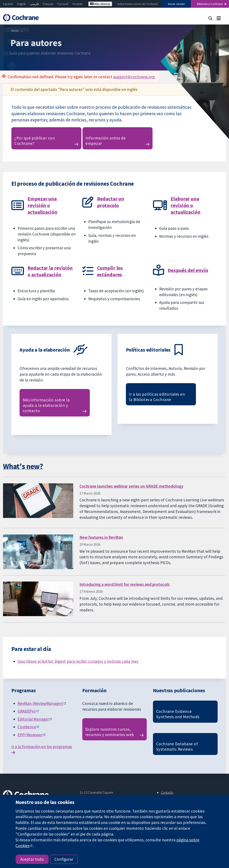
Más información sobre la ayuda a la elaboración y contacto (46, 405)
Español (8, 4)
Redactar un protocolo (111, 202)
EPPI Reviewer (30, 735)
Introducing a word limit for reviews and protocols (125, 584)
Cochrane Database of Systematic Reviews (177, 746)
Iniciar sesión (176, 4)
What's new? (23, 466)
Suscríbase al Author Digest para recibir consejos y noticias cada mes (78, 661)
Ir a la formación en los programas (42, 747)
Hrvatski (77, 4)
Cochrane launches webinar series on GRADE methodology (131, 486)
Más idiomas (100, 4)
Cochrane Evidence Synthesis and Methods (178, 714)
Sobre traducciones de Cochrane (137, 4)
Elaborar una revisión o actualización (185, 205)
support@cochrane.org (134, 77)
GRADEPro (27, 711)
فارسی (34, 4)
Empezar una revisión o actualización (42, 205)
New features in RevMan (101, 537)
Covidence (27, 727)
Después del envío (188, 270)
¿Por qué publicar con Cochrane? (35, 141)
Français (48, 4)
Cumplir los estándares (110, 271)
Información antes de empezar (106, 141)
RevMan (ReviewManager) (40, 703)
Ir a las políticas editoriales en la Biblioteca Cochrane (157, 397)
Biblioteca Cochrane (210, 4)
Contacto (167, 792)
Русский (63, 4)
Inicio (15, 31)
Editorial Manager (33, 719)
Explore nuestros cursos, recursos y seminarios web (110, 732)
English (21, 4)
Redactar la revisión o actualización (50, 271)
